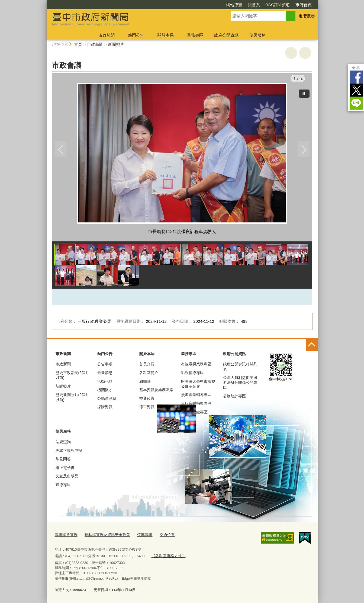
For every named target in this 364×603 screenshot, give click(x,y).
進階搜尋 (307, 16)
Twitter (356, 90)
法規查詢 (63, 443)
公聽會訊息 (107, 400)
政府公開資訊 (226, 35)
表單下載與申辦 (69, 452)
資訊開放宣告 (65, 536)
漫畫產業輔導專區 (196, 396)
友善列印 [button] (291, 53)
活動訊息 (105, 383)
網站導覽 (234, 5)
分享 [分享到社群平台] (356, 67)
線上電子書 (65, 469)
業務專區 (195, 35)
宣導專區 (63, 486)
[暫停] (304, 92)
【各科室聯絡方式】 (167, 556)
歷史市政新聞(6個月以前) (72, 377)
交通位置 (147, 400)
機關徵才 (105, 391)
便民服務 (257, 35)
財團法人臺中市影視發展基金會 (198, 385)
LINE (356, 103)
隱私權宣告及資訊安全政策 (104, 536)
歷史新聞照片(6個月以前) (72, 399)
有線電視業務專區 (196, 366)
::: (44, 2)
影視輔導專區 (192, 374)
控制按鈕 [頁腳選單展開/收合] (312, 346)
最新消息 (105, 374)
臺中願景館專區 (194, 413)
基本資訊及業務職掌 (156, 391)
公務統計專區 (234, 397)
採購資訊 (105, 409)
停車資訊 (147, 409)
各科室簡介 (149, 374)
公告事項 (105, 366)
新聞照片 (116, 44)
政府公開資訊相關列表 (240, 368)
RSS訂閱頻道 (278, 5)
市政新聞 (107, 35)
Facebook (356, 77)
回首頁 (254, 5)
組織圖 (145, 383)
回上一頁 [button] (305, 53)
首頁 (78, 44)
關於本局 (166, 35)
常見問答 (63, 460)
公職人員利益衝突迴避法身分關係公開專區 (240, 384)
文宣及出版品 (67, 477)
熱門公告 (136, 35)
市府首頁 (304, 5)
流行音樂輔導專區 (196, 405)
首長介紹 (147, 366)
